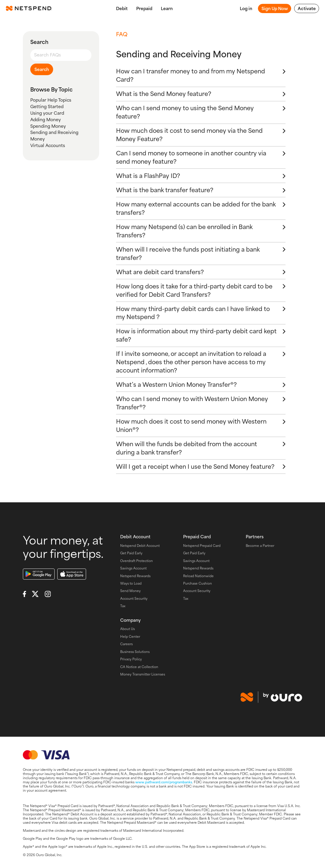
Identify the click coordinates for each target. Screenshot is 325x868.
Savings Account (133, 568)
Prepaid (144, 8)
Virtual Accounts (48, 145)
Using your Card (47, 113)
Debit (122, 8)
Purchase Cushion (198, 583)
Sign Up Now (275, 8)
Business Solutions (135, 651)
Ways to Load (131, 583)
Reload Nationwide (198, 576)
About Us (127, 629)
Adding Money (46, 119)
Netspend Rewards (135, 576)
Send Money (130, 591)
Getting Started (47, 106)
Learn (167, 8)
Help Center (130, 636)
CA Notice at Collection (139, 667)
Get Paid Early (131, 553)
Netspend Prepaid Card (202, 545)
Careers (126, 644)
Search (42, 69)
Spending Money (48, 126)
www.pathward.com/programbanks (164, 782)
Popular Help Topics (51, 100)
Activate (307, 8)
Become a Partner (260, 545)
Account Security (134, 598)
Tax (123, 606)
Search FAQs (47, 55)
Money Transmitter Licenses (143, 674)
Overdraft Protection (137, 561)
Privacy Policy (131, 659)
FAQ (122, 34)
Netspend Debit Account (140, 545)
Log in (246, 8)
